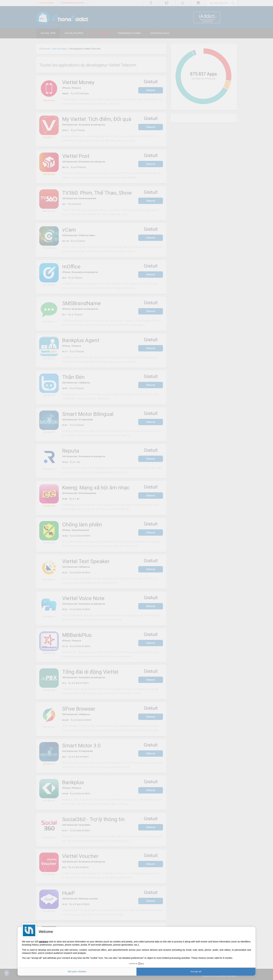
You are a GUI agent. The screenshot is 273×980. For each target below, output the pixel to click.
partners (44, 942)
